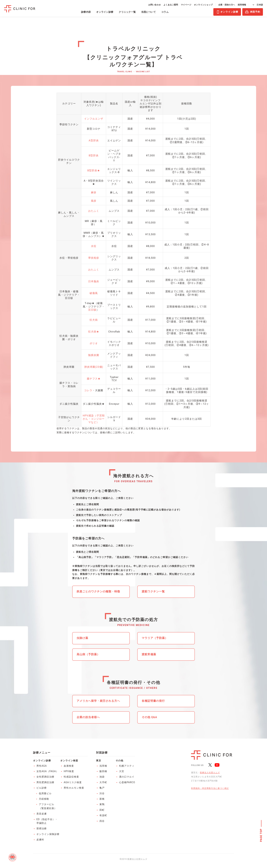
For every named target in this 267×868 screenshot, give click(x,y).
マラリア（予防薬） (155, 638)
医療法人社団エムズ (210, 773)
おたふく (94, 211)
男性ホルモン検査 (74, 788)
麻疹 (94, 192)
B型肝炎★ (94, 170)
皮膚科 (40, 840)
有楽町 (103, 815)
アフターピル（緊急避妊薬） (48, 806)
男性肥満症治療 (45, 782)
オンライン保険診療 (48, 834)
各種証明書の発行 (153, 701)
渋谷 (102, 793)
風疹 (94, 201)
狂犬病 (94, 320)
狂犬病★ (94, 332)
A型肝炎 (94, 141)
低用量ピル (45, 793)
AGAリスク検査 (73, 782)
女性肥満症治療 (45, 777)
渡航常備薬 (149, 654)
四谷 (102, 821)
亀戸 (102, 788)
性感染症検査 (71, 777)
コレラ (88, 390)
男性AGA (42, 766)
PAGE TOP (261, 835)
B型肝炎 (94, 156)
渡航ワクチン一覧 (153, 591)
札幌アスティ (127, 766)
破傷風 (94, 293)
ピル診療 (42, 788)
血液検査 (69, 766)
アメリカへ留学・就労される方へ (98, 701)
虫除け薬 (82, 638)
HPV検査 (69, 771)
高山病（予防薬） (88, 654)
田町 (102, 810)
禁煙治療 (42, 828)
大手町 (103, 782)
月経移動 (44, 799)
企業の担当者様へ (88, 717)
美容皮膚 (42, 814)
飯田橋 (103, 771)
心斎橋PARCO (127, 782)
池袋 (102, 777)
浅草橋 (103, 766)
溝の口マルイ (127, 777)
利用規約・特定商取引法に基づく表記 (210, 788)
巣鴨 (102, 804)
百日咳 (92, 310)
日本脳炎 (94, 281)
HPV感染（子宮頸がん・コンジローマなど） (94, 419)
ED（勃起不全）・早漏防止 (47, 821)
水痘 (94, 246)
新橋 (102, 799)
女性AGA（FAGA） (47, 771)
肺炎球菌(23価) (94, 367)
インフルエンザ (94, 119)
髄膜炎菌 (94, 355)
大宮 (122, 771)
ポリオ (94, 343)
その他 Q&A (149, 717)
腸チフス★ (94, 379)
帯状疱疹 (94, 258)
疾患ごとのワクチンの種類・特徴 (98, 591)
